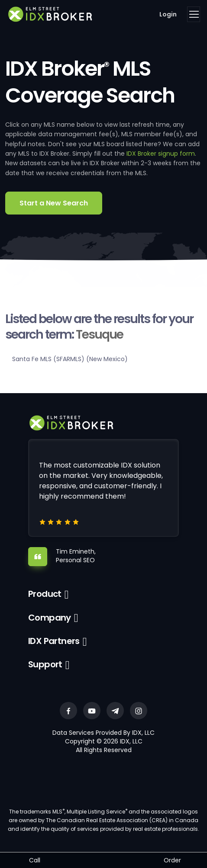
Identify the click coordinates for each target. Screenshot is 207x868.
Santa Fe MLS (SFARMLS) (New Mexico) (70, 359)
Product (45, 594)
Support (45, 664)
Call (35, 860)
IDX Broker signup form (161, 154)
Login (168, 14)
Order (172, 860)
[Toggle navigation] (194, 14)
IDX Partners (54, 641)
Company (50, 618)
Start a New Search (54, 203)
